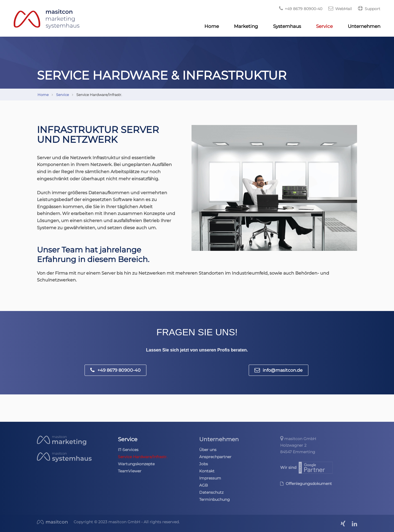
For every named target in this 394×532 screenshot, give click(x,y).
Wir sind (307, 467)
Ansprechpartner (215, 457)
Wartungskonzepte (136, 464)
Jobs (204, 464)
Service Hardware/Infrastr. (143, 457)
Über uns (208, 450)
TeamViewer (130, 471)
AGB (204, 485)
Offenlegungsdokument (306, 484)
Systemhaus (287, 26)
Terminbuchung (215, 499)
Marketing (246, 26)
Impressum (210, 478)
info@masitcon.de (279, 370)
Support (369, 9)
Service (324, 26)
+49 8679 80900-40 (115, 370)
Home (212, 26)
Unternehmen (364, 26)
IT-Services (128, 450)
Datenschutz (211, 492)
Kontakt (207, 471)
